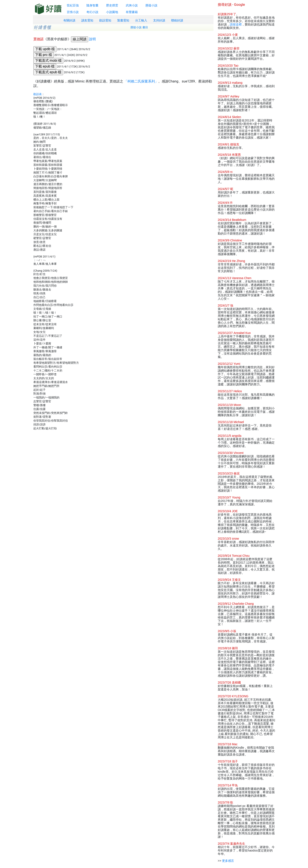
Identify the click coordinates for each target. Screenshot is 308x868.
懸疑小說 (151, 5)
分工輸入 (141, 20)
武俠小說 (132, 5)
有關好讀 (69, 20)
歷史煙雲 (112, 5)
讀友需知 (87, 20)
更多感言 (228, 861)
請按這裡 (236, 24)
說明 (92, 39)
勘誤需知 (105, 20)
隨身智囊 (92, 5)
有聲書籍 (132, 12)
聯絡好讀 (177, 20)
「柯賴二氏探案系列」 (141, 81)
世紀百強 (73, 5)
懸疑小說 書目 (139, 27)
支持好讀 (159, 20)
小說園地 (112, 12)
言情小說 (73, 12)
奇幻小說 (92, 12)
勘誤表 (38, 94)
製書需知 (123, 20)
